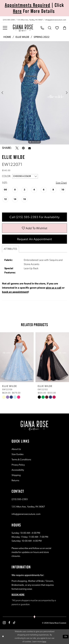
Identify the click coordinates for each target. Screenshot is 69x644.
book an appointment (15, 292)
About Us (16, 449)
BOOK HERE (18, 595)
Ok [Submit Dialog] (66, 637)
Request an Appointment (35, 239)
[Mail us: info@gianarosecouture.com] (56, 20)
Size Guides (18, 454)
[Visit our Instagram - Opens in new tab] (4, 623)
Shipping (16, 475)
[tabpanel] (34, 93)
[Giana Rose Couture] (23, 28)
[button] (5, 28)
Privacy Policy (18, 465)
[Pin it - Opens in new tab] (23, 148)
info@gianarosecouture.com (26, 514)
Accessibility (18, 470)
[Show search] (50, 28)
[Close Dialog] (3, 637)
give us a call (54, 288)
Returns (15, 481)
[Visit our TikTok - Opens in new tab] (14, 623)
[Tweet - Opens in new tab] (17, 148)
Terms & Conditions (21, 460)
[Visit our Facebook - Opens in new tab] (9, 623)
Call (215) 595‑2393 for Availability (35, 217)
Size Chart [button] (61, 183)
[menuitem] (34, 19)
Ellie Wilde (22, 37)
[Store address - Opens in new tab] (30, 20)
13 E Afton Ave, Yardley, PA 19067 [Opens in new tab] (28, 507)
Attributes (10, 249)
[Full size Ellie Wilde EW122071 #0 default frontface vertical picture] (34, 93)
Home (7, 37)
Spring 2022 (42, 37)
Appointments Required (28, 5)
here (44, 642)
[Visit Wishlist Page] (57, 28)
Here (17, 11)
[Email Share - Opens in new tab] (30, 148)
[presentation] (17, 357)
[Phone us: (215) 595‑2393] (9, 20)
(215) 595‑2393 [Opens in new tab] (20, 499)
